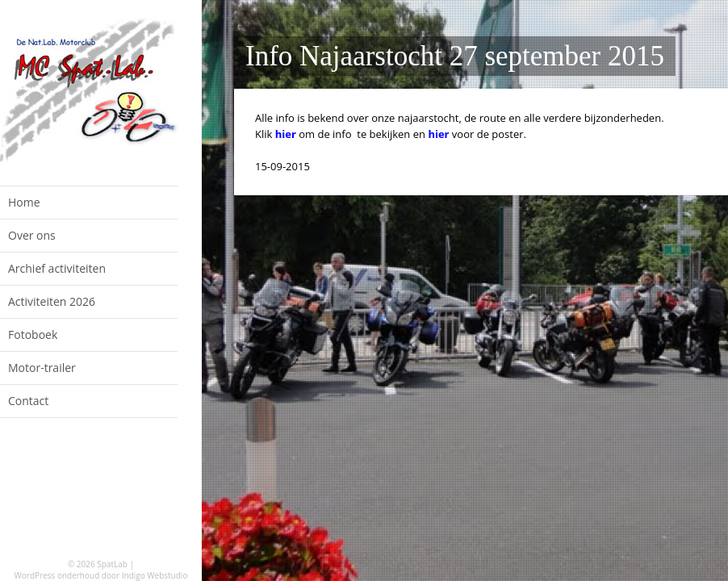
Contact (28, 401)
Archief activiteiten (57, 268)
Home (24, 202)
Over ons (32, 235)
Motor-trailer (42, 368)
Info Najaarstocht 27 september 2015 (455, 56)
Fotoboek (33, 334)
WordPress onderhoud (57, 575)
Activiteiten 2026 (52, 301)
